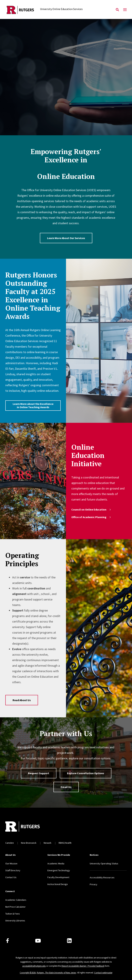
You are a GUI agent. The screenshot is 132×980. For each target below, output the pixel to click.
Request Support (39, 773)
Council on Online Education (91, 509)
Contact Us (11, 877)
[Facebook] (7, 941)
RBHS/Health (65, 843)
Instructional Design (58, 884)
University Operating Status (104, 863)
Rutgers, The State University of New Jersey (56, 973)
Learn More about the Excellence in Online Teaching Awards (33, 405)
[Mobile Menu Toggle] (125, 10)
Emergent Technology (59, 870)
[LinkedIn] (69, 941)
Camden (10, 843)
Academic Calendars (16, 900)
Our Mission (11, 863)
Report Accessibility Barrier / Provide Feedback (83, 966)
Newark (48, 843)
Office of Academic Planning (91, 517)
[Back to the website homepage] (20, 10)
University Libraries (15, 921)
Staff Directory (13, 870)
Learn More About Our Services (66, 238)
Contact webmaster (103, 973)
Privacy (93, 884)
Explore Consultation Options (86, 773)
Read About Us (22, 700)
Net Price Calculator (15, 907)
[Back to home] (28, 827)
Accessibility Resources (102, 877)
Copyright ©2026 (28, 973)
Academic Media (56, 863)
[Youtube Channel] (38, 941)
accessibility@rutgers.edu (34, 966)
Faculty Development (58, 877)
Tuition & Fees (13, 914)
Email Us (66, 787)
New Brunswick (29, 843)
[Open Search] (117, 10)
